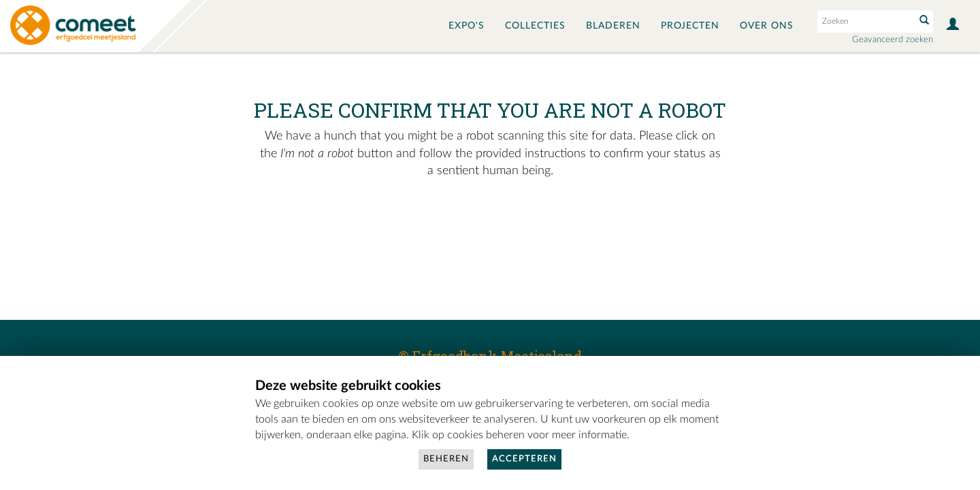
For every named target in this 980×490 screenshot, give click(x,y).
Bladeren (613, 26)
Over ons (767, 26)
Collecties (535, 26)
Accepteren (524, 459)
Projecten (690, 26)
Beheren (446, 459)
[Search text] (865, 21)
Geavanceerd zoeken (893, 40)
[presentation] (471, 223)
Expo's (467, 26)
